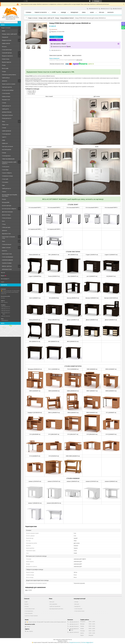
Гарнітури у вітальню (7, 146)
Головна (28, 12)
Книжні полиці (6, 59)
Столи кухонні (6, 167)
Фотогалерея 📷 (5, 279)
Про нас (3, 272)
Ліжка (3, 121)
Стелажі (4, 103)
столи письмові (29, 613)
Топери (4, 71)
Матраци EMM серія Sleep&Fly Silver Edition (10, 195)
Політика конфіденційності (87, 642)
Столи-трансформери (8, 257)
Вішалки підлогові (7, 62)
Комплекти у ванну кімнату (9, 75)
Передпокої (74, 12)
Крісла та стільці (6, 215)
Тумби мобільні (6, 78)
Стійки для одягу (6, 227)
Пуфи (3, 185)
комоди (27, 606)
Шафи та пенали (6, 248)
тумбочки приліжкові (55, 606)
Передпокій (5, 37)
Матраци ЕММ (6, 202)
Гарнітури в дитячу (7, 87)
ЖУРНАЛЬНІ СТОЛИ (7, 269)
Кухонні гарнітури (7, 205)
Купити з (56, 40)
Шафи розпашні (6, 96)
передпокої (77, 606)
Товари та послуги (6, 28)
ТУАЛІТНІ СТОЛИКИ (7, 263)
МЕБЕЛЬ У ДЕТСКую (7, 266)
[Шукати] (19, 22)
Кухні (3, 221)
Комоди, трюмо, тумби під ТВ (9, 34)
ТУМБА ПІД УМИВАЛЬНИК (8, 159)
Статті (3, 282)
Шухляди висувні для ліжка (56, 609)
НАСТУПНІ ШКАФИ (7, 150)
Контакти (110, 12)
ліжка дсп (52, 602)
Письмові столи (6, 100)
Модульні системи (7, 40)
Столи (54, 12)
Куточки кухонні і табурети (9, 209)
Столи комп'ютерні (7, 50)
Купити (56, 37)
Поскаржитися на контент (75, 642)
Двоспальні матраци (7, 212)
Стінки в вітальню (7, 244)
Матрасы (4, 47)
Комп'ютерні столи (7, 254)
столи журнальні (29, 611)
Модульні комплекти (7, 56)
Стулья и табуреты (7, 173)
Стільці (4, 224)
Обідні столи (5, 125)
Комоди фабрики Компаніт (67, 18)
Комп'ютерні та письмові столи (8, 237)
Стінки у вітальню (7, 218)
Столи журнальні (6, 134)
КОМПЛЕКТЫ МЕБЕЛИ (7, 260)
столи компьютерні (30, 609)
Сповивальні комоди (7, 176)
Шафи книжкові (6, 43)
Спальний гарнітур (7, 53)
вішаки (26, 604)
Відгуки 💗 (4, 276)
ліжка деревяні (53, 604)
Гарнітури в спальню (7, 115)
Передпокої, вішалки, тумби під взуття (9, 163)
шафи (26, 602)
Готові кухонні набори (8, 90)
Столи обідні (5, 170)
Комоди (4, 153)
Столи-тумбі (5, 179)
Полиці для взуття (7, 118)
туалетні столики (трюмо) (31, 616)
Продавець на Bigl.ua (62, 641)
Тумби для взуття (6, 106)
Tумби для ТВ (5, 109)
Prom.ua (70, 640)
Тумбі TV (4, 137)
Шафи (4, 140)
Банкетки (4, 251)
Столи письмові (6, 93)
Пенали (4, 199)
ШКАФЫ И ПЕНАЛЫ (7, 112)
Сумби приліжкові (7, 131)
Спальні (4, 192)
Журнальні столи (6, 234)
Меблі (3, 31)
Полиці (4, 65)
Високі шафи (5, 68)
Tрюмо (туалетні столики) (9, 84)
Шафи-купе (5, 143)
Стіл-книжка (5, 182)
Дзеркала (4, 81)
